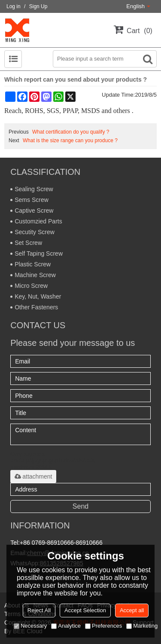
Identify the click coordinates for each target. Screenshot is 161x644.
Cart (140, 31)
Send (80, 506)
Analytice (66, 626)
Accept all (132, 610)
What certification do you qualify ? (71, 132)
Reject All (39, 610)
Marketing (142, 626)
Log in (14, 6)
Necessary (30, 626)
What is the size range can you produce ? (70, 140)
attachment (33, 476)
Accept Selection (85, 610)
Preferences (103, 626)
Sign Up (38, 6)
